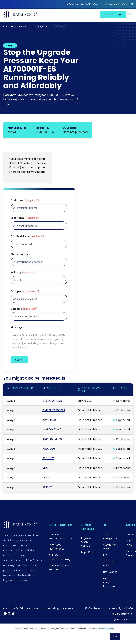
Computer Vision (110, 547)
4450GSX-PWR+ (53, 401)
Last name (25, 218)
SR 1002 (47, 487)
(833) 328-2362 (123, 620)
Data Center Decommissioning (60, 557)
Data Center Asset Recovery (60, 568)
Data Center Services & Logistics (60, 537)
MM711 (46, 468)
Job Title (24, 309)
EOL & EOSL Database (17, 27)
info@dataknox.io (122, 614)
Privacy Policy (108, 629)
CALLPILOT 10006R (54, 410)
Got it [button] (115, 636)
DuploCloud (88, 552)
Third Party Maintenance (57, 547)
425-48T (48, 458)
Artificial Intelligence (110, 537)
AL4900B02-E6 (52, 430)
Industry (24, 273)
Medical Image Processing (110, 582)
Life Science (110, 572)
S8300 (46, 478)
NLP (105, 555)
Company (25, 291)
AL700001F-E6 (58, 27)
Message (17, 327)
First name (25, 200)
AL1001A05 (49, 449)
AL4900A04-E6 (52, 439)
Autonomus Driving (110, 564)
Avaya (40, 27)
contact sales (113, 14)
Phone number (20, 254)
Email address (27, 236)
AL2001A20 (49, 420)
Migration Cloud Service (87, 542)
